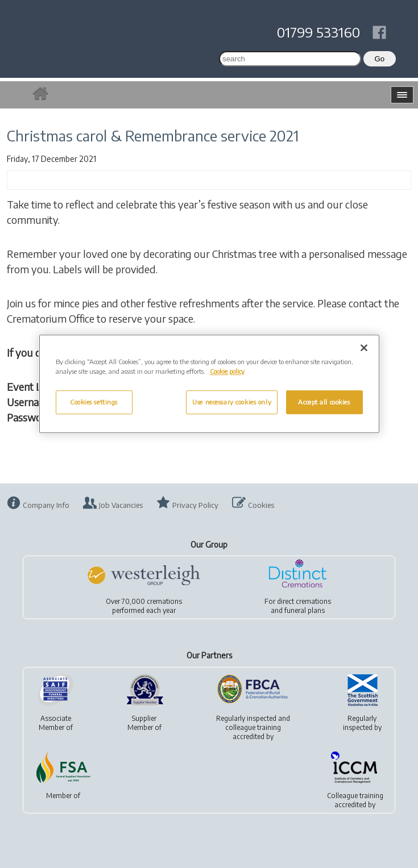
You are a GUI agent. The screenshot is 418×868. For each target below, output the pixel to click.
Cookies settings (94, 402)
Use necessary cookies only (232, 402)
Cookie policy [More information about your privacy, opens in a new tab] (227, 371)
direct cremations (304, 601)
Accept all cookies (324, 402)
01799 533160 (318, 32)
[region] (209, 384)
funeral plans (305, 610)
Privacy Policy (195, 505)
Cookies (261, 505)
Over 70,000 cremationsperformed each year (144, 606)
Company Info (46, 505)
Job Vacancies (121, 505)
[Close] (364, 348)
